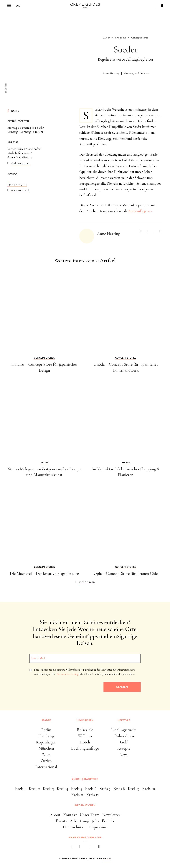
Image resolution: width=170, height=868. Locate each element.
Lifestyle (124, 720)
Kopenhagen (46, 742)
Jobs (95, 821)
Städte (46, 720)
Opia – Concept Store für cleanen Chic (126, 573)
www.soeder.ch (20, 190)
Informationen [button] (85, 805)
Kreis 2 (34, 789)
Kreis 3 (48, 789)
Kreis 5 (77, 789)
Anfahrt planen (21, 163)
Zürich (46, 761)
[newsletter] (99, 847)
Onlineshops (124, 736)
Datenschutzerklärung (67, 674)
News (124, 755)
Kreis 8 (119, 789)
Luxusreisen (85, 720)
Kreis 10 (149, 789)
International (46, 767)
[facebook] (71, 847)
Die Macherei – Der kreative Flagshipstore (44, 573)
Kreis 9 (134, 789)
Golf (124, 742)
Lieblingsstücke (124, 730)
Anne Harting (111, 73)
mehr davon (87, 582)
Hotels (85, 742)
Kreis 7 (105, 789)
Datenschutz (73, 827)
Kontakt (70, 815)
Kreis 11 (77, 795)
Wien (46, 755)
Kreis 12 (93, 795)
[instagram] (80, 847)
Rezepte (124, 748)
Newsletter (111, 815)
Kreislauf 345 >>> (140, 211)
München (46, 748)
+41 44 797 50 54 (17, 184)
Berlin (46, 730)
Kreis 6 (91, 789)
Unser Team (90, 815)
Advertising (79, 821)
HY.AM (107, 858)
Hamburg (46, 736)
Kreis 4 (62, 789)
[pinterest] (90, 847)
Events (61, 821)
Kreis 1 (20, 789)
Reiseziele (85, 730)
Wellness (85, 736)
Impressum (98, 827)
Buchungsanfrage (85, 748)
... (9, 180)
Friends (108, 821)
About (55, 815)
